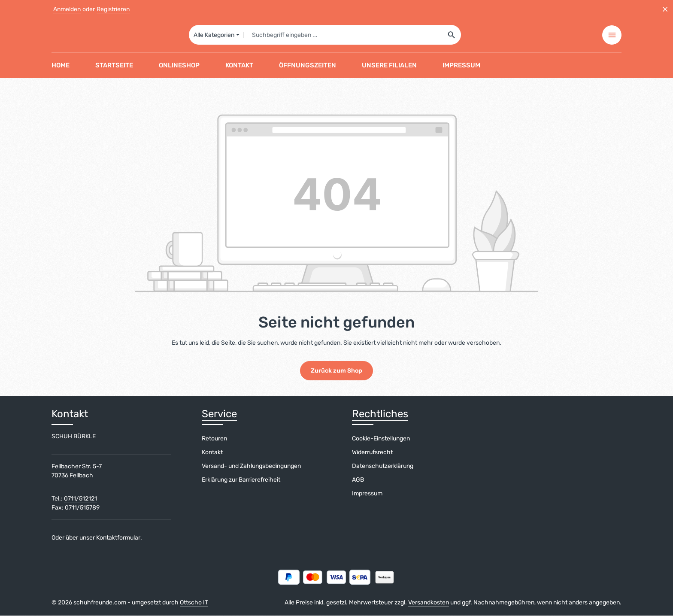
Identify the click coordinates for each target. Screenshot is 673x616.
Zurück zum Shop (336, 371)
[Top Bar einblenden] (612, 35)
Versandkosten (429, 603)
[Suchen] (452, 35)
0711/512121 (80, 499)
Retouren (214, 439)
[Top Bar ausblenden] (665, 9)
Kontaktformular (118, 538)
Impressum (367, 494)
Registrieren (113, 9)
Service (219, 414)
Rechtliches (380, 414)
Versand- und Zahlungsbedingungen (251, 466)
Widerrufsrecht (372, 453)
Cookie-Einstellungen (381, 439)
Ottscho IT (194, 603)
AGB (358, 480)
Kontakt (212, 453)
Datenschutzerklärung (383, 466)
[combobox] (343, 35)
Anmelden (67, 9)
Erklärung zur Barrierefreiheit (241, 480)
